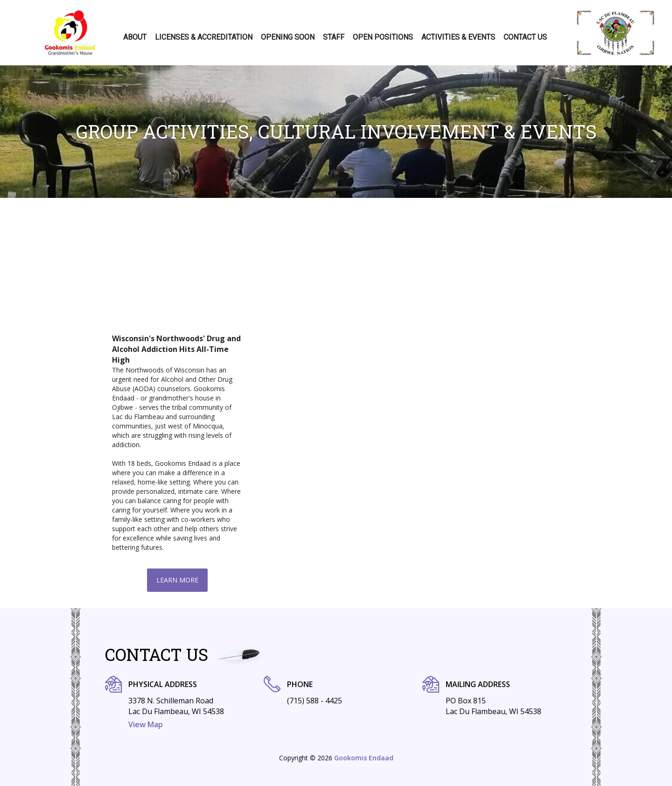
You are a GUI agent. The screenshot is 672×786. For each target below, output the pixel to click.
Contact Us (525, 37)
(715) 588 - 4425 (315, 701)
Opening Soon (288, 37)
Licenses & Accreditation (204, 37)
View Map (146, 724)
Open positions (383, 37)
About (135, 37)
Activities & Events (458, 37)
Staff (334, 37)
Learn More (177, 580)
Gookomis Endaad (364, 758)
